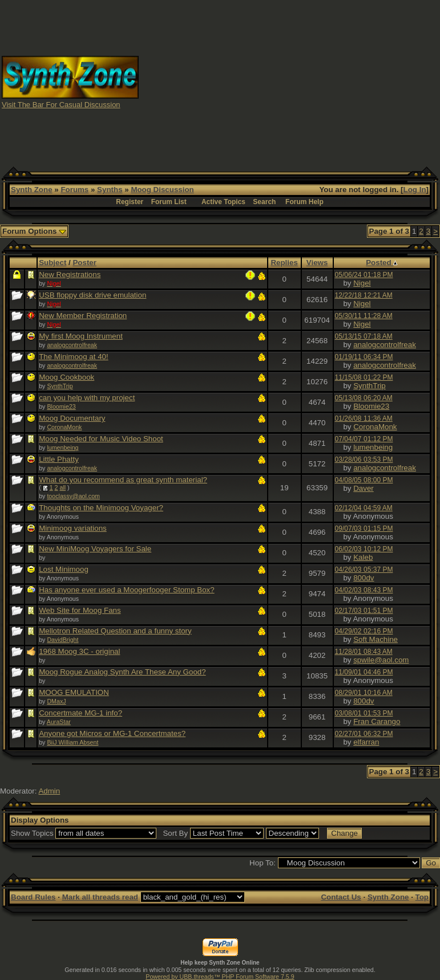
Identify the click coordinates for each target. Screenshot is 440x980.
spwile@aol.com (381, 660)
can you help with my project (87, 398)
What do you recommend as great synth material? (123, 480)
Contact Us (341, 897)
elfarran (366, 742)
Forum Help (304, 202)
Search (264, 202)
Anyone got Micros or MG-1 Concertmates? (112, 733)
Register (130, 202)
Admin (49, 791)
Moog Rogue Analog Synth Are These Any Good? (122, 672)
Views (317, 263)
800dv (364, 578)
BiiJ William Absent (72, 742)
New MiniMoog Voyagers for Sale (95, 549)
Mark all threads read (100, 897)
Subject (53, 263)
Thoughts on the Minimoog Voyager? (101, 508)
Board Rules (33, 897)
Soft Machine (376, 639)
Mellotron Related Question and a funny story (115, 631)
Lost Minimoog (64, 569)
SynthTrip (60, 386)
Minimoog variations (73, 528)
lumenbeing (62, 448)
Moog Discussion (162, 190)
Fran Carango (377, 721)
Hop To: (263, 863)
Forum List (169, 202)
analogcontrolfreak (72, 345)
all (62, 487)
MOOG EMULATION (74, 692)
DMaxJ (56, 701)
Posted (382, 263)
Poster (84, 263)
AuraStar (59, 722)
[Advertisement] (290, 82)
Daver (364, 488)
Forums (74, 190)
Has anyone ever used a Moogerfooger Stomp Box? (126, 590)
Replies (284, 263)
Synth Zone (32, 190)
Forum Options (34, 231)
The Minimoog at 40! (74, 357)
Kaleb (363, 557)
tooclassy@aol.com (73, 496)
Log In (415, 190)
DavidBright (62, 640)
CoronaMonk (64, 427)
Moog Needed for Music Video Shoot (101, 439)
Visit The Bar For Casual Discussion (61, 105)
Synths (110, 190)
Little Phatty (59, 459)
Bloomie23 (61, 406)
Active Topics (223, 202)
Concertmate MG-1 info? (80, 713)
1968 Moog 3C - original (79, 651)
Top (422, 897)
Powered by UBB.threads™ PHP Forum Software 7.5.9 (220, 977)
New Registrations (70, 275)
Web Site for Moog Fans (80, 610)
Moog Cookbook (66, 377)
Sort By (175, 833)
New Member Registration (83, 316)
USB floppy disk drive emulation (92, 295)
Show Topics (32, 833)
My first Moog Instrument (81, 336)
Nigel (362, 283)
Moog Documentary (72, 418)
